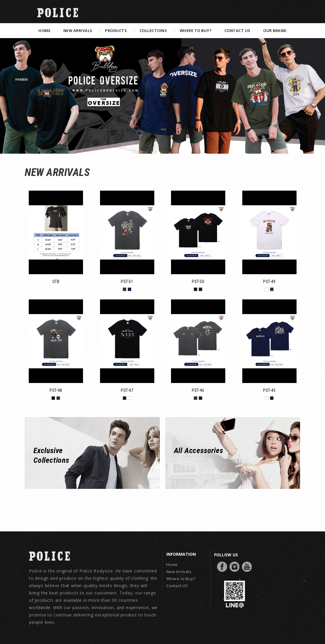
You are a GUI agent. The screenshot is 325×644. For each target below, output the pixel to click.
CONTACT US (237, 30)
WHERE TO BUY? (196, 30)
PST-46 (198, 390)
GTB (56, 282)
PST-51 (127, 282)
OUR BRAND (275, 30)
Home (172, 565)
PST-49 (269, 282)
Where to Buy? (181, 579)
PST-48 (56, 390)
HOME (44, 30)
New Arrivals (179, 572)
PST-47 (127, 390)
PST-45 (269, 390)
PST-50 (198, 282)
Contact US (177, 586)
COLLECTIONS (153, 30)
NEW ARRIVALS (78, 30)
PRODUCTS (116, 30)
